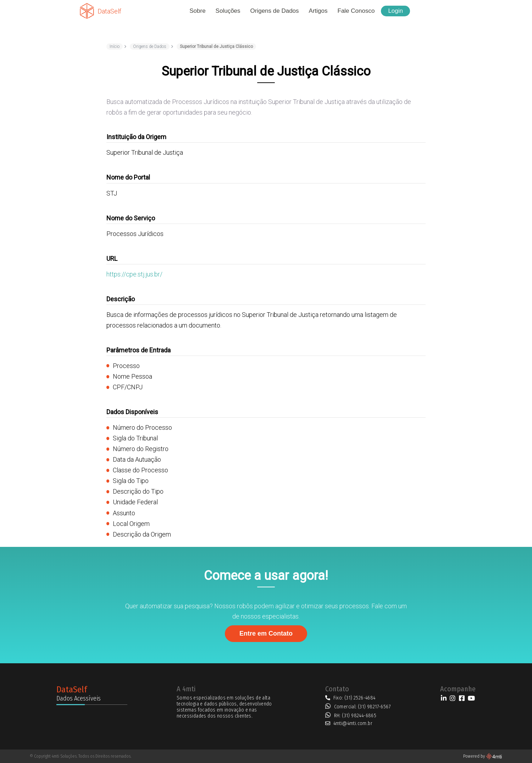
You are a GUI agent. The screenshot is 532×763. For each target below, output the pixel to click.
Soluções (228, 11)
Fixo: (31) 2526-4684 (354, 698)
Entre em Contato (266, 633)
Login (395, 11)
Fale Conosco (356, 11)
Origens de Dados (275, 11)
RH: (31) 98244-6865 (355, 716)
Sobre (197, 11)
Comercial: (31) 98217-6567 (362, 707)
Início (115, 46)
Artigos (318, 11)
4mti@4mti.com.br (353, 723)
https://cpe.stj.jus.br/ (134, 274)
